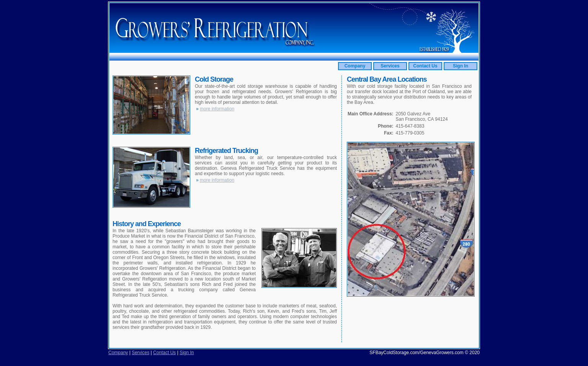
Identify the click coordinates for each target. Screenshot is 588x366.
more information (217, 109)
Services (390, 66)
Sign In (461, 66)
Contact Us (425, 66)
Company (355, 66)
